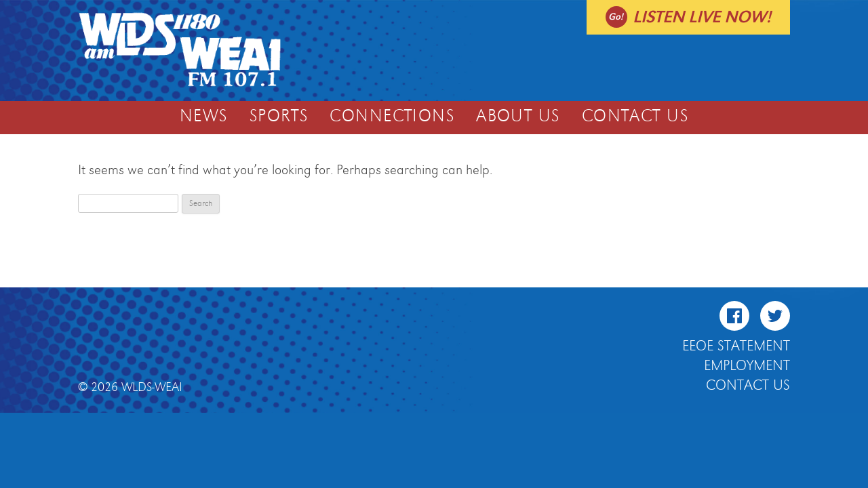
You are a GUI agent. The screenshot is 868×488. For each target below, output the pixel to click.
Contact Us (635, 117)
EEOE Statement (736, 346)
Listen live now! (702, 17)
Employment (747, 366)
